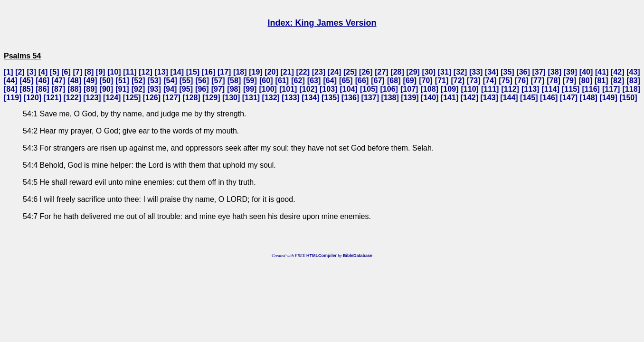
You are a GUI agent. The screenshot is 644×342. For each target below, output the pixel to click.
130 (231, 98)
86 (43, 89)
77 (538, 81)
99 (250, 89)
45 (27, 81)
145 (529, 98)
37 (539, 72)
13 (161, 72)
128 (192, 98)
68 (394, 81)
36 (523, 72)
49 (90, 81)
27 (382, 72)
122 (72, 98)
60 (266, 81)
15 (193, 72)
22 (303, 72)
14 (177, 72)
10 (114, 72)
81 (601, 81)
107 (409, 89)
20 (272, 72)
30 (429, 72)
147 (569, 98)
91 (122, 89)
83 (634, 81)
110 (470, 89)
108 (430, 89)
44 (10, 81)
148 (589, 98)
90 (106, 89)
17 (224, 72)
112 (510, 89)
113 (530, 89)
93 (154, 89)
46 (43, 81)
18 (240, 72)
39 (570, 72)
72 (458, 81)
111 (490, 89)
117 (611, 89)
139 (410, 98)
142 (469, 98)
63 (314, 81)
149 (609, 98)
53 (154, 81)
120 (33, 98)
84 (10, 89)
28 (398, 72)
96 (202, 89)
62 (298, 81)
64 (330, 81)
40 (586, 72)
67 (378, 81)
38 (555, 72)
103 (328, 89)
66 (362, 81)
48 (75, 81)
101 (288, 89)
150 (629, 98)
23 (319, 72)
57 (218, 81)
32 (460, 72)
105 (369, 89)
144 (509, 98)
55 (186, 81)
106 (389, 89)
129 (211, 98)
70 (426, 81)
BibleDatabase (358, 256)
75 (506, 81)
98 (234, 89)
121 (52, 98)
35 (508, 72)
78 (554, 81)
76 (521, 81)
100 (268, 89)
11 (130, 72)
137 (370, 98)
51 (123, 81)
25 (350, 72)
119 (13, 98)
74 (490, 81)
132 (271, 98)
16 (208, 72)
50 (106, 81)
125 (132, 98)
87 (58, 89)
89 (90, 89)
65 (346, 81)
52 (138, 81)
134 (311, 98)
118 (631, 89)
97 (218, 89)
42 (617, 72)
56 (202, 81)
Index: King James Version (322, 23)
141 (450, 98)
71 (442, 81)
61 (282, 81)
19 (256, 72)
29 (413, 72)
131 (251, 98)
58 (234, 81)
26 (366, 72)
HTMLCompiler (322, 256)
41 (602, 72)
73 (474, 81)
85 (27, 89)
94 (170, 89)
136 (350, 98)
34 (492, 72)
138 (390, 98)
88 (75, 89)
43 (634, 72)
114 (551, 89)
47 (58, 81)
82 (617, 81)
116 (591, 89)
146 (549, 98)
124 (112, 98)
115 (571, 89)
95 (186, 89)
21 (287, 72)
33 (476, 72)
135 (330, 98)
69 (410, 81)
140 (430, 98)
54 (170, 81)
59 (250, 81)
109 (450, 89)
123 (92, 98)
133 (291, 98)
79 (569, 81)
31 (445, 72)
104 (349, 89)
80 (586, 81)
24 (334, 72)
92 (138, 89)
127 (172, 98)
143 (489, 98)
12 (146, 72)
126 (152, 98)
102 (308, 89)
